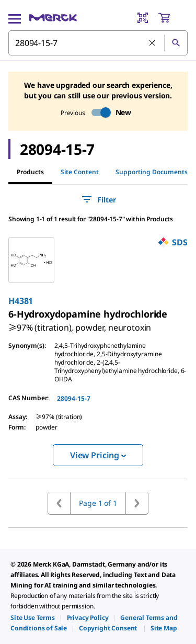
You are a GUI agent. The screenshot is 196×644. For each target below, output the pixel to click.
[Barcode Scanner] (143, 18)
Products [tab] (30, 172)
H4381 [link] (21, 301)
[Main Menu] (15, 18)
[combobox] (98, 43)
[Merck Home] (53, 18)
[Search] (176, 43)
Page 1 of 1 (98, 503)
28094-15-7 (74, 398)
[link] (80, 323)
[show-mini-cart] (172, 18)
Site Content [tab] (80, 172)
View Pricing (98, 455)
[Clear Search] (153, 43)
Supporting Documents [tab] (152, 172)
